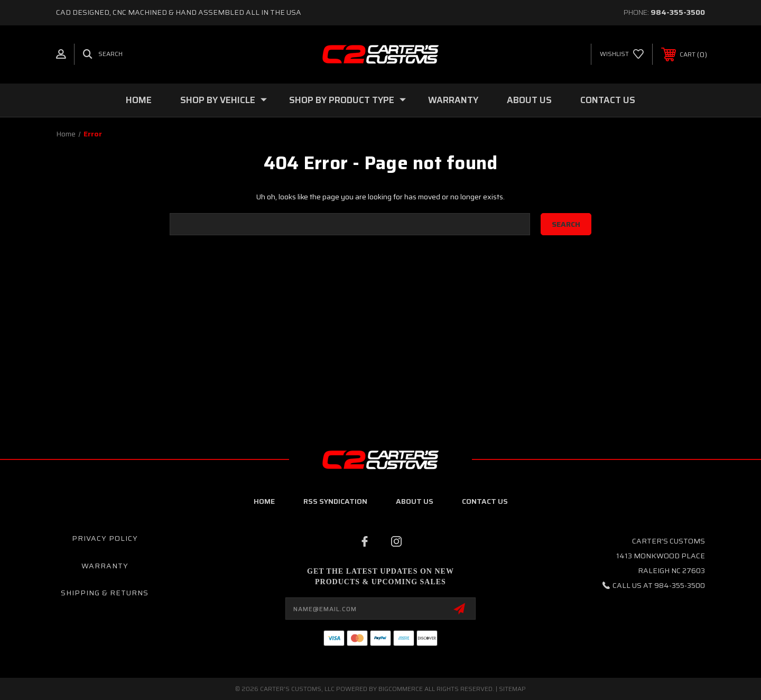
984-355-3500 (678, 12)
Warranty (453, 100)
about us (415, 501)
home (264, 501)
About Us (529, 100)
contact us (485, 501)
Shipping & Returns (105, 593)
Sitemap (512, 689)
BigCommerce (401, 689)
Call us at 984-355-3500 (659, 585)
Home (139, 100)
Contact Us (608, 100)
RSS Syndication (335, 501)
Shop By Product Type (347, 100)
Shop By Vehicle (224, 100)
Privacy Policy (105, 538)
